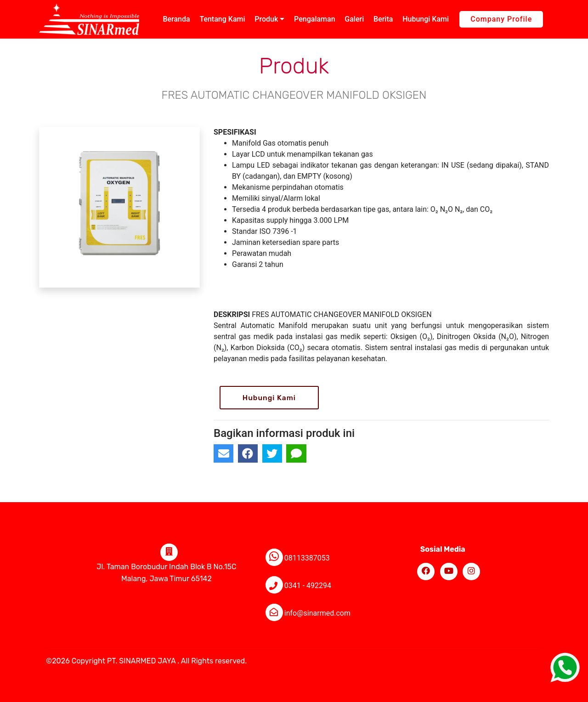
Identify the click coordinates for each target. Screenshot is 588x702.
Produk (266, 19)
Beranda (176, 19)
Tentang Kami (222, 19)
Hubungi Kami (426, 19)
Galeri (354, 19)
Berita (383, 19)
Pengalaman (314, 19)
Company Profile (501, 19)
